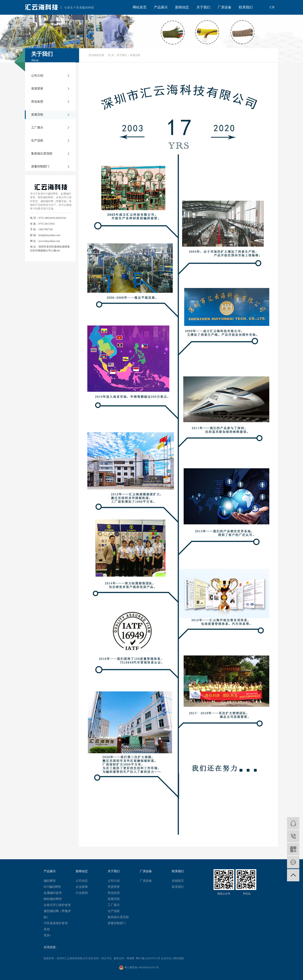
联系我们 (246, 7)
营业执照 (37, 102)
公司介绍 (37, 76)
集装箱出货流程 (42, 154)
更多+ (48, 935)
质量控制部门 (40, 167)
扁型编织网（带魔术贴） (57, 914)
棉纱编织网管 (53, 899)
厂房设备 (225, 7)
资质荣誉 (37, 89)
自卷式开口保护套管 (57, 905)
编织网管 (50, 881)
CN (272, 7)
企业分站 (166, 958)
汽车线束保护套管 (56, 923)
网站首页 (140, 7)
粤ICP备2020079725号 (148, 958)
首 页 (111, 55)
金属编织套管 (53, 893)
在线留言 (178, 881)
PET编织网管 (52, 887)
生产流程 (37, 141)
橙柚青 (131, 958)
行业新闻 (82, 893)
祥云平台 (107, 958)
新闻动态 (182, 7)
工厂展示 (37, 128)
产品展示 (161, 7)
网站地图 (179, 958)
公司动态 (82, 881)
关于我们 (203, 7)
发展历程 (37, 115)
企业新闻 (82, 887)
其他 (47, 929)
